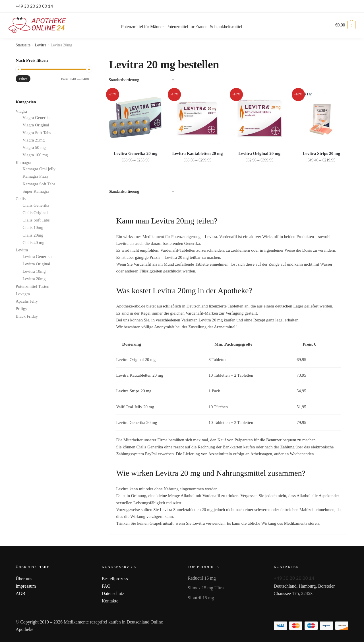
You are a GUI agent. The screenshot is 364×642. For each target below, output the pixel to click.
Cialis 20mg (33, 235)
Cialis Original (35, 213)
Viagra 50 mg (34, 147)
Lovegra (23, 294)
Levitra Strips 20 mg (321, 153)
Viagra (21, 111)
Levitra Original (36, 264)
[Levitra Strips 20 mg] (321, 118)
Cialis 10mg (33, 227)
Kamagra (23, 163)
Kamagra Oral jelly (39, 169)
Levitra (40, 45)
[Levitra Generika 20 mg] (136, 118)
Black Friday (27, 316)
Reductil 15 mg (202, 578)
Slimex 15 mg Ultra (206, 588)
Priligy (21, 309)
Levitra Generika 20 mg (136, 153)
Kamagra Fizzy (36, 176)
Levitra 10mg (34, 271)
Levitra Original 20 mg (259, 153)
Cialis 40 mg (33, 243)
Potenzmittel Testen (32, 286)
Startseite (23, 45)
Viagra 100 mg (35, 155)
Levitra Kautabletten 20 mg (197, 153)
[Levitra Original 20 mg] (259, 118)
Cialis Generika (36, 205)
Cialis (21, 199)
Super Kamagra (36, 191)
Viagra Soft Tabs (37, 133)
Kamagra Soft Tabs (39, 184)
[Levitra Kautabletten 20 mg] (197, 118)
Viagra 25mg (34, 140)
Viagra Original (36, 125)
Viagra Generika (37, 118)
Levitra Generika (37, 257)
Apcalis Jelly (27, 301)
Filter (23, 79)
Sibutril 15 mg (201, 598)
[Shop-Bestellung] (144, 80)
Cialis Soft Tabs (36, 220)
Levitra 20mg (34, 279)
